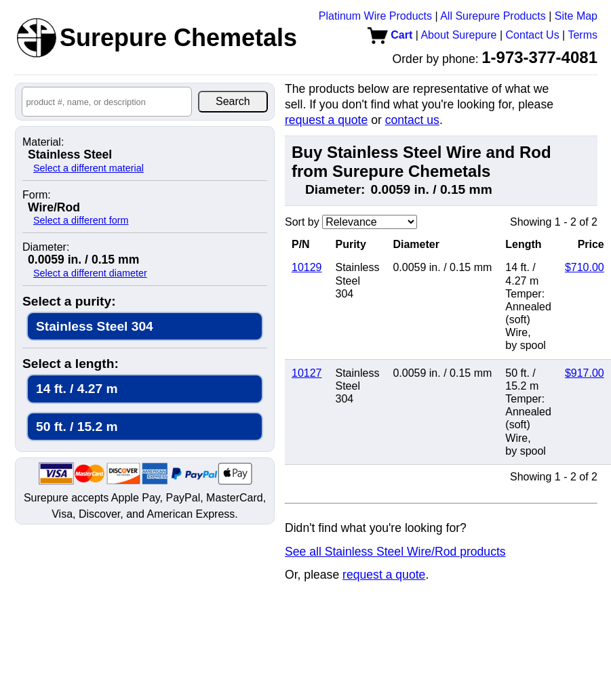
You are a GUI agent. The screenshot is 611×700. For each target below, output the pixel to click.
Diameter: (46, 247)
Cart (390, 35)
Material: (43, 142)
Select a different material (88, 168)
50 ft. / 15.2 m (77, 427)
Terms (583, 35)
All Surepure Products (493, 16)
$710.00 (585, 267)
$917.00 (585, 373)
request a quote (326, 120)
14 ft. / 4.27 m (77, 389)
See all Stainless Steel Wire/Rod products (395, 552)
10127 (307, 373)
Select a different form (81, 220)
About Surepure (458, 35)
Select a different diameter (90, 273)
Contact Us (533, 35)
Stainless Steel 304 (95, 326)
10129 (307, 267)
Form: (37, 195)
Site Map (576, 16)
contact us (412, 120)
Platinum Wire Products (375, 16)
